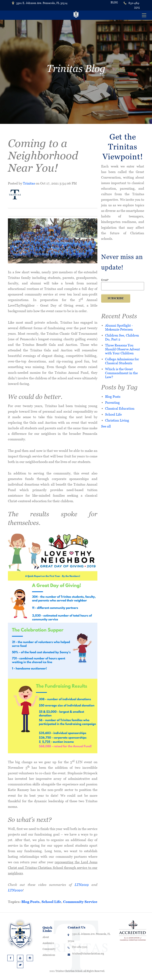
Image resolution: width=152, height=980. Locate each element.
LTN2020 (15, 890)
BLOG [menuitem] (114, 2)
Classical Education (120, 408)
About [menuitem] (46, 937)
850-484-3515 (134, 5)
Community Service (80, 902)
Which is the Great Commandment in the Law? (121, 373)
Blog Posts (30, 902)
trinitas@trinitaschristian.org (88, 954)
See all (106, 426)
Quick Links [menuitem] (47, 929)
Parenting (112, 402)
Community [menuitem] (49, 949)
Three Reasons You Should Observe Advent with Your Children (123, 349)
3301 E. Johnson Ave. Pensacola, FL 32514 (40, 3)
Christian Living (117, 420)
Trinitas (29, 183)
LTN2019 (82, 885)
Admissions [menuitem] (49, 955)
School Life (51, 902)
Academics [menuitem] (48, 943)
